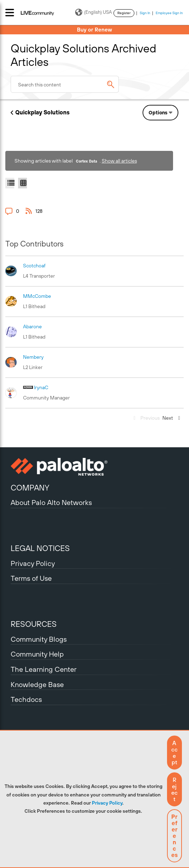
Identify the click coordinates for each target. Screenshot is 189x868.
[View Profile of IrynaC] (41, 387)
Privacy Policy (107, 803)
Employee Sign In (169, 13)
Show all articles (119, 161)
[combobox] (65, 84)
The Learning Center (44, 669)
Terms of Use (31, 578)
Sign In (145, 13)
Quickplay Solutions (42, 112)
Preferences (174, 836)
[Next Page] (172, 418)
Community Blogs (39, 639)
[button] (174, 753)
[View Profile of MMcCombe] (37, 296)
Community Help (37, 654)
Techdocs (26, 699)
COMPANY (30, 488)
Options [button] (158, 113)
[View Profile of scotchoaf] (34, 266)
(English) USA (93, 12)
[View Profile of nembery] (33, 357)
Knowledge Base (37, 684)
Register (124, 13)
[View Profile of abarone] (32, 327)
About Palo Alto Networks (51, 502)
